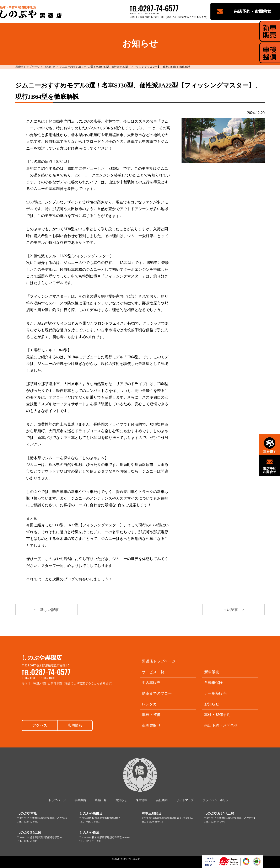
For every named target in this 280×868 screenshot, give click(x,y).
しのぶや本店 (27, 813)
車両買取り (151, 725)
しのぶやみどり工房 (219, 813)
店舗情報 (75, 725)
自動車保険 (214, 683)
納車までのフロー (157, 693)
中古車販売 (151, 683)
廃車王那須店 (152, 813)
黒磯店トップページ (28, 67)
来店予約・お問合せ (221, 725)
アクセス (40, 725)
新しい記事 (49, 610)
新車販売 (212, 672)
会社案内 (162, 800)
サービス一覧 (153, 672)
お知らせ (50, 67)
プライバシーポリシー (217, 800)
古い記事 (231, 610)
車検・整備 (151, 715)
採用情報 (141, 800)
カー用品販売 (215, 693)
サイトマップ (185, 800)
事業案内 (80, 800)
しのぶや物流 (89, 833)
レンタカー (151, 704)
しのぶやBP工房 (29, 833)
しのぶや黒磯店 (91, 813)
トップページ (57, 800)
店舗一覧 (101, 800)
